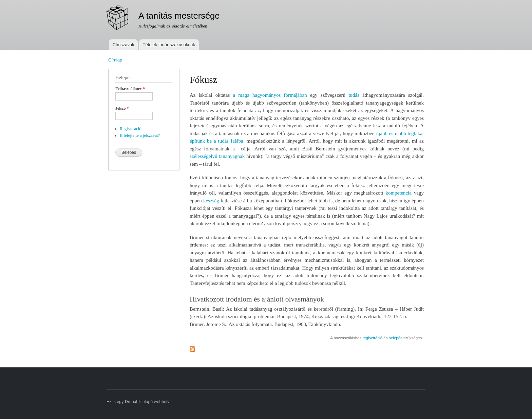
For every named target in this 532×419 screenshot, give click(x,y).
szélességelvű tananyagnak (217, 156)
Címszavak (123, 45)
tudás (354, 95)
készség (211, 201)
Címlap (115, 60)
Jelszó (122, 108)
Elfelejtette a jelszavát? (140, 135)
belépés (396, 338)
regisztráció (372, 338)
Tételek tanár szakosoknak (169, 45)
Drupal (133, 402)
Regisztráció (131, 129)
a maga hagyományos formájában (270, 95)
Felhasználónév (130, 89)
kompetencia (398, 193)
